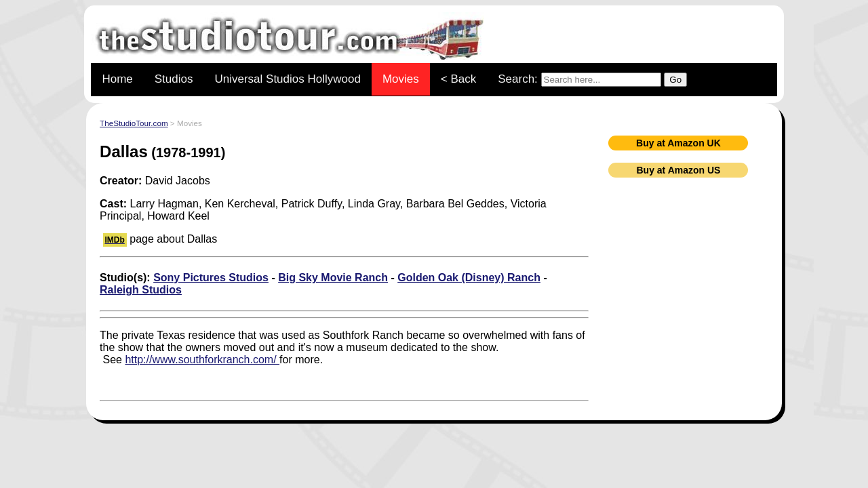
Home (117, 79)
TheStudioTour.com (134, 123)
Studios (174, 79)
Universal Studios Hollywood (287, 79)
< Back (458, 79)
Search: (592, 80)
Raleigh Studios (141, 290)
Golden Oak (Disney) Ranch (469, 278)
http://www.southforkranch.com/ (202, 360)
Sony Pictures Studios (211, 278)
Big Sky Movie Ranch (333, 278)
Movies (401, 79)
